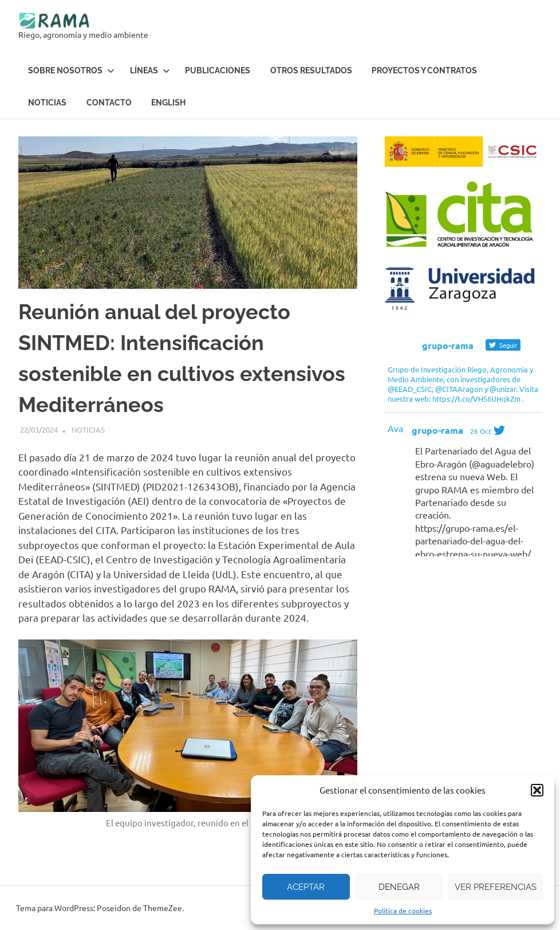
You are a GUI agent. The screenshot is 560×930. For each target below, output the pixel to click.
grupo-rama (437, 430)
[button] (537, 790)
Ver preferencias (496, 887)
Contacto (109, 102)
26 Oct (481, 431)
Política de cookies (403, 911)
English (168, 102)
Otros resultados (311, 70)
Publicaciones (218, 70)
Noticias (47, 102)
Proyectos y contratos (424, 70)
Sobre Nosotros (71, 70)
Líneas (150, 70)
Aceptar (306, 887)
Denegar (399, 887)
